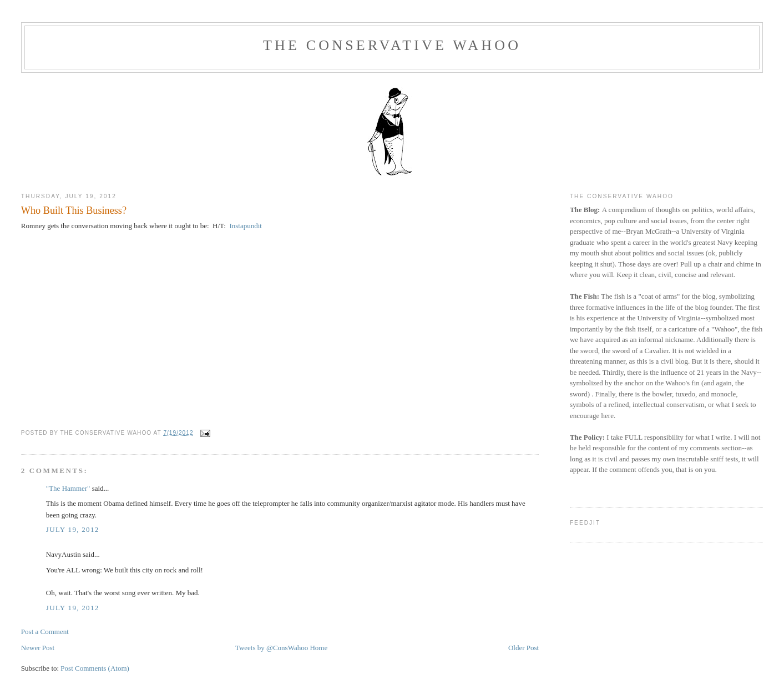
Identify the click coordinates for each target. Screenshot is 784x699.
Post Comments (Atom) (95, 668)
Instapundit (245, 226)
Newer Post (38, 648)
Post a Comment (45, 632)
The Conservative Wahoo (392, 45)
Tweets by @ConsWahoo (272, 648)
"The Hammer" (68, 488)
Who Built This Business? (74, 210)
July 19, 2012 (73, 529)
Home (318, 648)
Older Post (523, 648)
